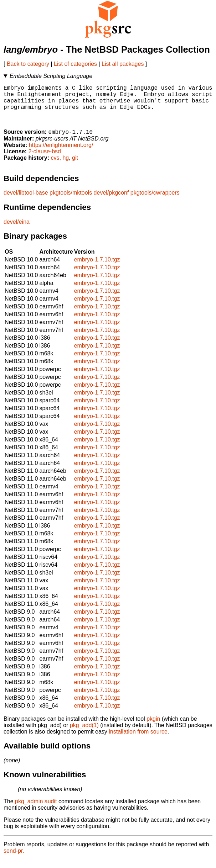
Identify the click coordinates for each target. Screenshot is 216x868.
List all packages (123, 64)
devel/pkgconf (111, 201)
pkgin (153, 727)
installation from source (138, 740)
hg (66, 166)
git (75, 166)
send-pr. (14, 859)
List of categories (75, 64)
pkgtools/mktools (71, 201)
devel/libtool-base (26, 201)
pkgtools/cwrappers (155, 201)
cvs (55, 166)
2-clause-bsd (45, 160)
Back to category (28, 64)
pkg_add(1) (84, 733)
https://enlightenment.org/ (61, 153)
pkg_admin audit (36, 809)
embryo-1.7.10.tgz (97, 268)
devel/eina (17, 230)
